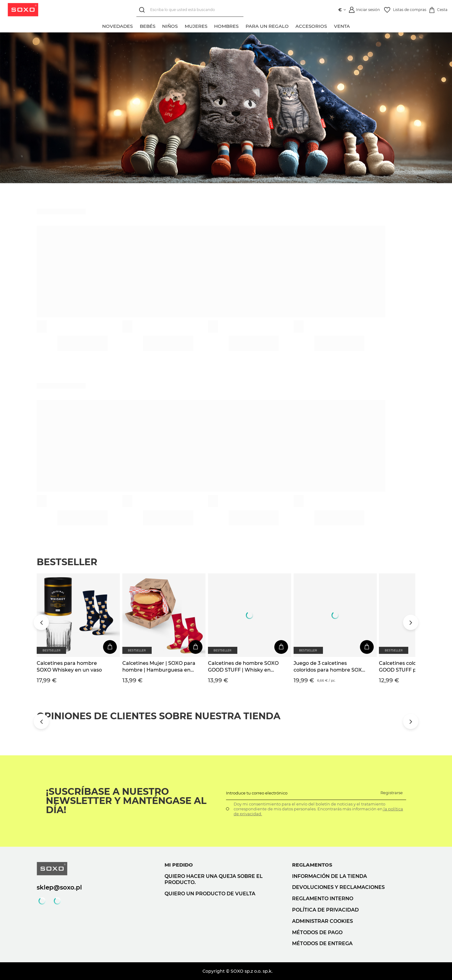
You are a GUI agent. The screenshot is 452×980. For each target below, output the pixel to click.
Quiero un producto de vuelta (210, 894)
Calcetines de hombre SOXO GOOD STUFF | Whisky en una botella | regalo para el (243, 667)
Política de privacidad (325, 910)
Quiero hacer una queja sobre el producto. (214, 879)
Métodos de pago (317, 932)
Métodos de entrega (322, 943)
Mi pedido (179, 865)
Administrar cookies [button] (322, 921)
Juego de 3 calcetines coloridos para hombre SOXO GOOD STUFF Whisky (330, 667)
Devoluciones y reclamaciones (338, 887)
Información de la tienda (330, 876)
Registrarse (392, 793)
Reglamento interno (323, 899)
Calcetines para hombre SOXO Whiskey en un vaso (69, 667)
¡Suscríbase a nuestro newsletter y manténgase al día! (126, 801)
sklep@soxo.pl (59, 887)
